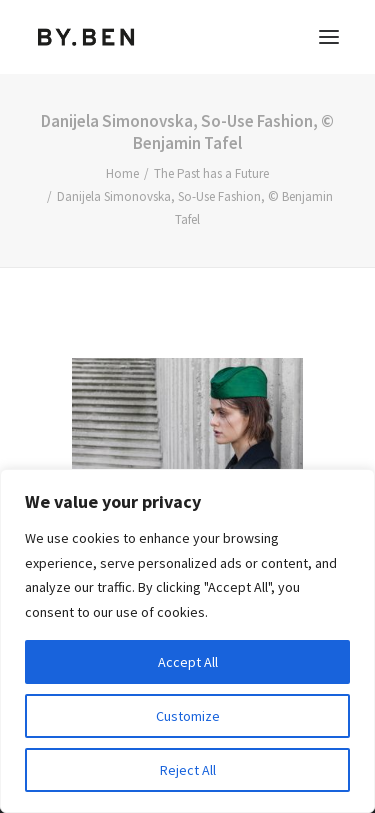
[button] (329, 37)
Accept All (188, 662)
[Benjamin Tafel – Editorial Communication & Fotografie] (86, 37)
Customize (188, 716)
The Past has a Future (211, 173)
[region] (187, 641)
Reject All (188, 770)
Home (122, 173)
